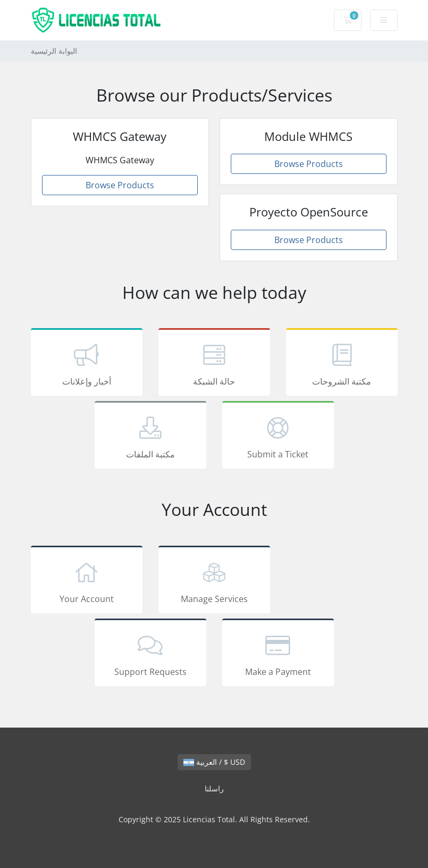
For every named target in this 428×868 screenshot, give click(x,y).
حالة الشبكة (214, 364)
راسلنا (214, 788)
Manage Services (214, 581)
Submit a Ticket (278, 437)
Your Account (87, 581)
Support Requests (150, 654)
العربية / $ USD (214, 762)
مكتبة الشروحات (342, 364)
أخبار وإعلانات (87, 364)
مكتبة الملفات (150, 437)
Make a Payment (278, 654)
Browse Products (120, 185)
